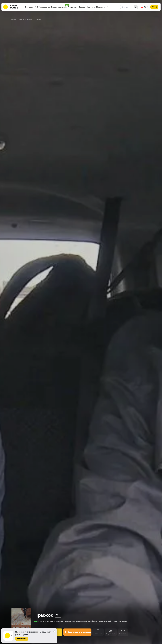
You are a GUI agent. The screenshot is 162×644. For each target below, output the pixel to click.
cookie (38, 632)
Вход (154, 7)
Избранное (98, 634)
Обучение (123, 634)
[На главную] (12, 7)
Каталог (29, 7)
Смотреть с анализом (79, 632)
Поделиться (111, 634)
